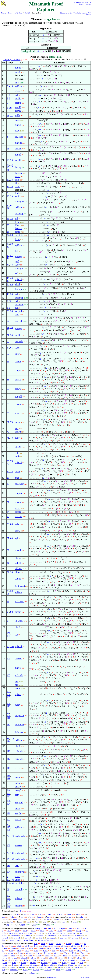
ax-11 (42, 931)
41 (11, 255)
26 (11, 187)
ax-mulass (79, 935)
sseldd (18, 107)
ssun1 (18, 176)
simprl (18, 154)
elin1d (18, 380)
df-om (5, 963)
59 (11, 335)
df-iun (29, 953)
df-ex (10, 946)
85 (8, 516)
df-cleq (64, 946)
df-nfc (83, 946)
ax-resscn (51, 933)
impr (17, 354)
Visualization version (80, 13)
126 (8, 813)
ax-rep (69, 931)
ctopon (23, 924)
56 (11, 327)
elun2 (18, 531)
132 (12, 859)
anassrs (18, 659)
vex (17, 428)
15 (11, 165)
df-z (59, 967)
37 (8, 235)
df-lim (52, 958)
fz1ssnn (19, 228)
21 (8, 170)
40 (8, 247)
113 (12, 739)
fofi (17, 251)
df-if (54, 951)
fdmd (18, 232)
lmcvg (18, 167)
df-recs (55, 963)
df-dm (74, 955)
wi (18, 914)
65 (8, 380)
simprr (18, 67)
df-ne (5, 948)
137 (8, 883)
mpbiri (18, 98)
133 (8, 866)
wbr (70, 917)
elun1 (18, 627)
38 (11, 235)
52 (10, 301)
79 (8, 825)
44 (11, 265)
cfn (21, 922)
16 (8, 167)
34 (8, 284)
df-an (43, 944)
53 (8, 327)
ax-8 (17, 931)
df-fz (77, 967)
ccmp (48, 924)
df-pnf (60, 965)
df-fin (43, 965)
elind (17, 284)
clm (34, 924)
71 (8, 438)
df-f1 (17, 960)
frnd (17, 193)
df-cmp (68, 970)
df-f (10, 960)
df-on (43, 958)
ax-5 (79, 928)
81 (8, 739)
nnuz (17, 120)
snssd (18, 413)
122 (8, 790)
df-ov (62, 960)
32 (8, 218)
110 (8, 706)
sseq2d (18, 813)
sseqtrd (18, 311)
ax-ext (60, 931)
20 (11, 160)
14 (8, 165)
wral (69, 914)
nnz (17, 682)
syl (16, 95)
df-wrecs (44, 963)
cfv (79, 919)
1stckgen (32, 973)
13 (8, 859)
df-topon (36, 970)
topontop (19, 213)
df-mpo (82, 960)
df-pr (79, 951)
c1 (29, 922)
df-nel (13, 948)
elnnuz (18, 558)
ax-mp (38, 928)
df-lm (58, 970)
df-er (82, 963)
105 (8, 675)
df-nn (41, 967)
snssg (18, 91)
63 (8, 362)
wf (58, 919)
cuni (49, 917)
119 (8, 778)
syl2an (18, 694)
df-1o (73, 963)
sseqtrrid (19, 235)
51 (8, 335)
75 (8, 461)
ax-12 (51, 931)
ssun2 (18, 72)
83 (8, 524)
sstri (17, 180)
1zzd (17, 131)
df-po (5, 955)
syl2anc (19, 86)
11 (8, 115)
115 (8, 776)
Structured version (66, 13)
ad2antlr (19, 675)
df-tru (77, 944)
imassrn (19, 173)
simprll (18, 396)
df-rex (31, 948)
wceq (50, 914)
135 (8, 904)
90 (8, 713)
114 (8, 741)
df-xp (39, 955)
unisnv (18, 787)
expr (17, 866)
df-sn (71, 951)
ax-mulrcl (40, 935)
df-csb (76, 948)
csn (39, 917)
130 (8, 845)
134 (8, 872)
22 (8, 853)
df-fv (43, 960)
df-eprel (83, 953)
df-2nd (23, 963)
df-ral (22, 948)
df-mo (36, 946)
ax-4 (71, 928)
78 (11, 472)
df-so (13, 955)
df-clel (74, 946)
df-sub (21, 967)
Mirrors (3, 13)
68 (8, 404)
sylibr (18, 438)
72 (8, 432)
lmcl (17, 83)
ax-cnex (40, 933)
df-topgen (14, 970)
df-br (37, 953)
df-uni (11, 953)
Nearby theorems (85, 4)
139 (8, 901)
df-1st (14, 963)
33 (11, 218)
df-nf (19, 946)
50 (11, 294)
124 (8, 804)
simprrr (19, 493)
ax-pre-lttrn (14, 940)
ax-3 (55, 928)
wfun (37, 919)
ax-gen (62, 928)
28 (8, 193)
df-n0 (50, 967)
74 (8, 472)
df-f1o (34, 960)
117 (8, 759)
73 (11, 438)
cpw (31, 917)
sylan (18, 524)
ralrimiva (19, 725)
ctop (7, 924)
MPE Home (19, 13)
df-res (5, 958)
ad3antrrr (19, 484)
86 (11, 524)
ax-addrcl (15, 935)
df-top (25, 970)
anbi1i (18, 563)
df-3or (59, 944)
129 (12, 836)
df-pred (24, 958)
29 (11, 196)
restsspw (19, 268)
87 (8, 538)
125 (8, 827)
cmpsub (19, 321)
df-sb (27, 946)
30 (10, 206)
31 (8, 208)
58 (8, 330)
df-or (51, 944)
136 (12, 880)
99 (8, 621)
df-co (65, 955)
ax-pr (21, 933)
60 (8, 341)
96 (8, 594)
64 (8, 836)
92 (8, 572)
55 (11, 311)
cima (26, 919)
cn (37, 922)
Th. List (27, 13)
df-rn (83, 955)
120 (8, 801)
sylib (17, 115)
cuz (55, 922)
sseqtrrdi (19, 802)
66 (8, 389)
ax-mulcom (53, 935)
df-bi (36, 944)
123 (8, 796)
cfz (64, 922)
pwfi (17, 261)
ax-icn (73, 933)
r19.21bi (19, 341)
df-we (30, 955)
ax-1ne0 (28, 938)
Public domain (52, 978)
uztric (18, 688)
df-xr (80, 965)
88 (11, 538)
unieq (18, 809)
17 (11, 167)
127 (8, 820)
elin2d (18, 447)
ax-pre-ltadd (29, 940)
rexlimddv (20, 836)
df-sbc (66, 948)
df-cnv (56, 955)
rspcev (18, 820)
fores (17, 239)
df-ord (34, 958)
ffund (18, 225)
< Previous (79, 2)
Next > (88, 2)
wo (41, 914)
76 (11, 461)
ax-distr (6, 938)
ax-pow (12, 933)
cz (45, 922)
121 (8, 793)
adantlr (18, 550)
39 (11, 244)
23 (8, 180)
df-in (19, 951)
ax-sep (79, 931)
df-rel (47, 955)
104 (8, 716)
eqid (17, 315)
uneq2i (18, 790)
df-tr (66, 953)
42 (8, 258)
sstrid (18, 187)
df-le (12, 967)
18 (8, 149)
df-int (20, 953)
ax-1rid (39, 938)
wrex (79, 914)
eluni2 (18, 111)
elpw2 (18, 432)
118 (8, 768)
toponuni (19, 304)
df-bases (48, 970)
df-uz (68, 967)
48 (11, 284)
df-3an (68, 944)
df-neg (31, 967)
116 (8, 751)
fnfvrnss (19, 732)
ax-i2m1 (17, 938)
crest (75, 922)
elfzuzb (19, 568)
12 (11, 115)
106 (8, 704)
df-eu (45, 946)
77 (8, 464)
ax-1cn (63, 933)
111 (8, 718)
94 (8, 646)
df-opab (47, 953)
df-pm (5, 965)
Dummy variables (12, 60)
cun (3, 917)
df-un (11, 951)
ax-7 (9, 931)
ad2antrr (19, 137)
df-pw (62, 951)
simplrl (18, 143)
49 (8, 294)
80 (8, 484)
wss (22, 917)
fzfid (17, 222)
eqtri (17, 795)
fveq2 (18, 509)
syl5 (17, 348)
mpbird (18, 906)
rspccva (19, 516)
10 (10, 107)
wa (33, 914)
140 (8, 907)
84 (8, 512)
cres (16, 919)
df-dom (23, 965)
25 (8, 187)
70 (11, 422)
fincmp (18, 289)
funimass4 (20, 586)
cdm (82, 917)
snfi (17, 453)
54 (10, 308)
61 (11, 348)
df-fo (26, 960)
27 (8, 348)
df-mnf (71, 965)
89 (8, 550)
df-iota (70, 958)
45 (8, 278)
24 (11, 180)
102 (12, 646)
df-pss (36, 951)
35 (8, 255)
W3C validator (86, 978)
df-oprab (72, 960)
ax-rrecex (63, 938)
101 (8, 636)
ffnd (17, 478)
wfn (48, 919)
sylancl (18, 279)
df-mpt (57, 953)
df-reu (40, 948)
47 (8, 281)
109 (8, 697)
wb (25, 914)
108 (8, 694)
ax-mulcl (27, 935)
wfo (71, 919)
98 (11, 612)
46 (11, 278)
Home (10, 13)
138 (8, 898)
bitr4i (18, 572)
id (16, 183)
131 (12, 853)
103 (8, 659)
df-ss (27, 951)
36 (8, 244)
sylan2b (19, 646)
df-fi (52, 965)
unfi (17, 456)
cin (13, 917)
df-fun (80, 958)
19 (8, 160)
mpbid (18, 335)
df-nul (45, 951)
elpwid (18, 149)
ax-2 (50, 928)
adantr (18, 103)
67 (8, 422)
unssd (18, 422)
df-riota (52, 960)
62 (8, 354)
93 (11, 572)
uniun (18, 783)
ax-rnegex (51, 938)
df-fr (21, 955)
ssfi (17, 273)
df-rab (50, 948)
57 (8, 321)
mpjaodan (20, 716)
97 (8, 601)
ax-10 (33, 931)
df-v (58, 948)
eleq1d (18, 512)
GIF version (88, 14)
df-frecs (33, 963)
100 (8, 633)
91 (8, 563)
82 (8, 502)
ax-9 (25, 931)
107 (8, 692)
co (12, 922)
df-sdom (34, 965)
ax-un (30, 933)
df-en (14, 965)
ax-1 (44, 928)
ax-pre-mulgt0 (44, 940)
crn (7, 919)
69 (8, 413)
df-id (74, 953)
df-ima (14, 958)
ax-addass (66, 935)
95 (8, 612)
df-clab (54, 946)
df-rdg (64, 963)
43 (8, 265)
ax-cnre (75, 938)
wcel (61, 914)
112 (8, 725)
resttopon (20, 201)
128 (8, 830)
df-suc (61, 958)
